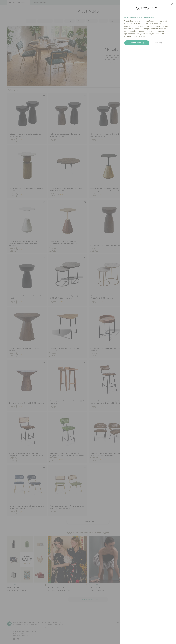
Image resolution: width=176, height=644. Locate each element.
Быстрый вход (137, 43)
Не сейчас (157, 43)
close (172, 4)
